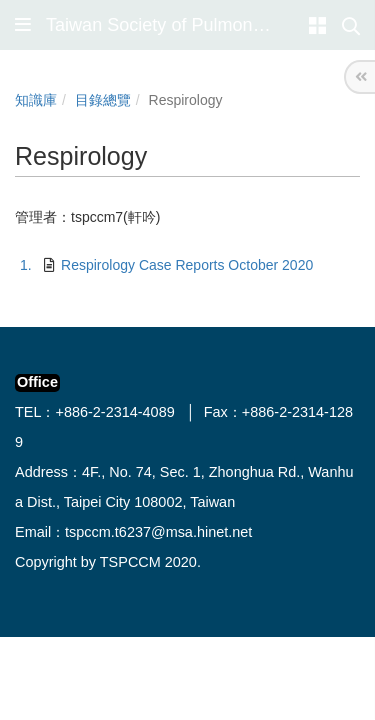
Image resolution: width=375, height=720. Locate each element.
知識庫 (36, 100)
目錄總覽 (103, 100)
